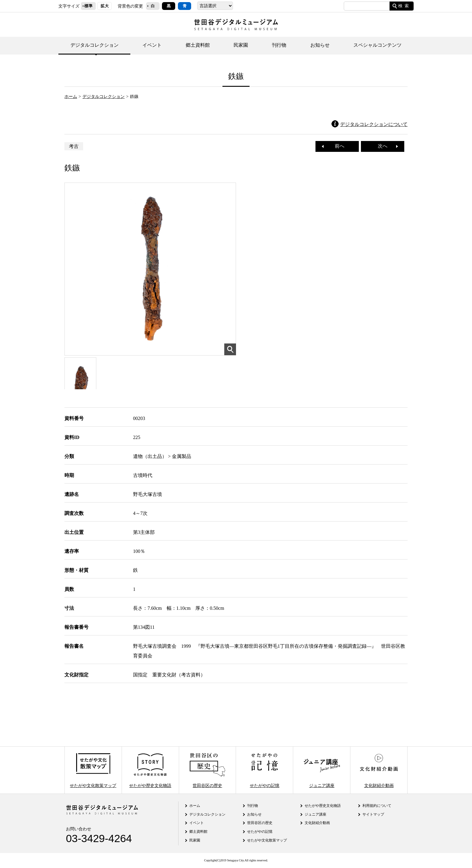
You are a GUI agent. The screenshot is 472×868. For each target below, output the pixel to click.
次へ (385, 146)
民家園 (241, 45)
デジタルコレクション (95, 45)
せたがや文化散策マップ (93, 770)
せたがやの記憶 (265, 770)
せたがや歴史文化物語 (150, 770)
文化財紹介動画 (379, 770)
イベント (152, 45)
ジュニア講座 (322, 770)
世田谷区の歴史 (207, 770)
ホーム (71, 96)
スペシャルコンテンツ (377, 45)
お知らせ (320, 45)
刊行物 (279, 45)
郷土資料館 (198, 45)
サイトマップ (373, 814)
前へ (337, 146)
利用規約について (377, 806)
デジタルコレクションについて (374, 124)
